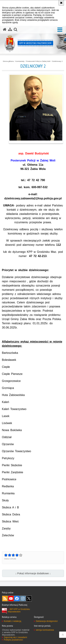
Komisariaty (20, 61)
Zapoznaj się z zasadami (15, 637)
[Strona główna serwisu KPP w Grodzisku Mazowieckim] (5, 30)
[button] (60, 30)
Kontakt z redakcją (12, 621)
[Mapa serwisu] (10, 30)
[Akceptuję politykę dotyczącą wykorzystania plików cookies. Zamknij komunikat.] (61, 3)
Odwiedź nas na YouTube (11, 599)
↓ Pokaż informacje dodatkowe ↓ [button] (33, 573)
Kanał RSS (5, 599)
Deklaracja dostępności (47, 621)
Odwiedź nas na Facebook (17, 599)
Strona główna (8, 61)
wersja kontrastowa (45, 630)
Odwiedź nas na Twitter (29, 599)
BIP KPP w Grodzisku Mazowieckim (19, 610)
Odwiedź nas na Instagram (23, 599)
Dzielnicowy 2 (57, 61)
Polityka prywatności (13, 640)
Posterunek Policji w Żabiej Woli (38, 61)
